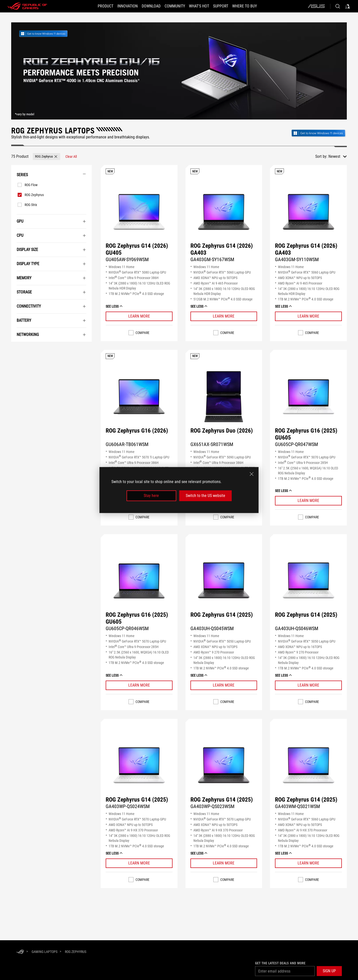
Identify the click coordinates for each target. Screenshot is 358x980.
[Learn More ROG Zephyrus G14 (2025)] (224, 685)
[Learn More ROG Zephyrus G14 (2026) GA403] (224, 316)
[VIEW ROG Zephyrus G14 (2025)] (224, 581)
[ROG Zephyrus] (76, 952)
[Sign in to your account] (348, 6)
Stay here (151, 496)
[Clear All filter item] (71, 157)
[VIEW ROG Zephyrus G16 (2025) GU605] (308, 397)
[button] (97, 6)
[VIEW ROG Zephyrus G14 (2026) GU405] (139, 212)
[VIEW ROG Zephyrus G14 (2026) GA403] (224, 212)
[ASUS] (316, 6)
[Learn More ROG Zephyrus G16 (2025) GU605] (308, 501)
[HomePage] (20, 952)
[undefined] (179, 71)
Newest (334, 156)
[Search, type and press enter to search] (338, 6)
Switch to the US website (205, 496)
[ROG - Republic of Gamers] (27, 6)
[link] (49, 34)
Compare (142, 333)
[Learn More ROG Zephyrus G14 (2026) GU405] (139, 316)
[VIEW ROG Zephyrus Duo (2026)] (224, 397)
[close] (252, 474)
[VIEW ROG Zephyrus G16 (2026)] (139, 397)
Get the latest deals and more (280, 963)
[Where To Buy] (253, 6)
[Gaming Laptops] (45, 952)
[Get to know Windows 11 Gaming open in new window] (319, 132)
